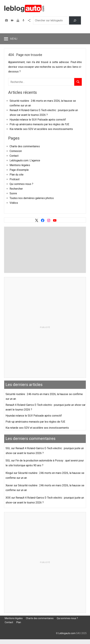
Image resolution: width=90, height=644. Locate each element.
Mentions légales (20, 165)
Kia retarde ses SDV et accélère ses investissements (41, 129)
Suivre (13, 193)
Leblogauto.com (67, 633)
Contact (14, 156)
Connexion (16, 151)
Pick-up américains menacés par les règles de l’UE (39, 124)
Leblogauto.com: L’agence (25, 160)
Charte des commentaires (25, 146)
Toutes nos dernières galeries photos (32, 198)
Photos (7, 20)
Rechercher (16, 189)
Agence (30, 20)
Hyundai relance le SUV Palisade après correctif (38, 120)
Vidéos (13, 20)
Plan (19, 622)
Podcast (24, 20)
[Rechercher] (75, 20)
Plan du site (17, 175)
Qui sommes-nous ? (21, 184)
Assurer (18, 20)
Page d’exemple (19, 170)
